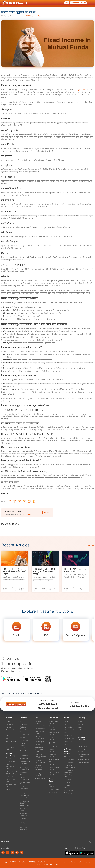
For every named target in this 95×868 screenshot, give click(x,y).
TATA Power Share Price (24, 810)
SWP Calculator (54, 759)
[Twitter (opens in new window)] (12, 852)
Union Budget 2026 (10, 748)
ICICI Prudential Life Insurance (68, 771)
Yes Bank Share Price (10, 781)
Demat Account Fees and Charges (40, 762)
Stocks (8, 721)
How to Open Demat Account (39, 775)
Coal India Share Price (25, 819)
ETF (7, 736)
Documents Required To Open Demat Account (40, 756)
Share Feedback (27, 514)
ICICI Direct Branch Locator (25, 778)
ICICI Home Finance (67, 786)
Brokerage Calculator (52, 755)
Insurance (9, 733)
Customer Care (25, 735)
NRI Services (24, 740)
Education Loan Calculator (54, 773)
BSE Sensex (67, 733)
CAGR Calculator (54, 765)
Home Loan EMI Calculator (54, 769)
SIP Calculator (53, 762)
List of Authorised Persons (83, 755)
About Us (23, 748)
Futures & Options (11, 741)
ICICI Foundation (69, 760)
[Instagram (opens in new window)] (8, 852)
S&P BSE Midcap (69, 739)
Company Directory (9, 790)
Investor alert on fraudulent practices (25, 763)
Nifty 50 (66, 721)
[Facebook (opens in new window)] (3, 852)
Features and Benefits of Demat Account (40, 749)
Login (67, 3)
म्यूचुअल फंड (81, 90)
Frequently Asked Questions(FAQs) (26, 769)
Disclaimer (7, 494)
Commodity (9, 727)
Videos (80, 727)
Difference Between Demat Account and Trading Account (40, 768)
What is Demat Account (39, 732)
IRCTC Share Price (11, 771)
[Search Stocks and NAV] (89, 3)
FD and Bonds (10, 730)
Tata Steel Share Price (11, 785)
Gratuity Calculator (52, 751)
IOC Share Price (10, 777)
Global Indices (68, 741)
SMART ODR (24, 758)
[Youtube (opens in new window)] (22, 852)
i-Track (80, 743)
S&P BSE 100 (68, 736)
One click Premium (26, 732)
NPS (7, 739)
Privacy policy (24, 756)
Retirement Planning (24, 728)
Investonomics (82, 733)
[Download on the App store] (72, 853)
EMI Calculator (54, 747)
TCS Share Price (25, 806)
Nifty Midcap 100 (69, 730)
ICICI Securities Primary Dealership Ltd (68, 792)
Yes (46, 513)
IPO (7, 744)
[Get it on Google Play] (87, 853)
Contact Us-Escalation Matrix (25, 752)
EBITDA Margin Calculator (54, 733)
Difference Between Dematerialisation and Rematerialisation (40, 725)
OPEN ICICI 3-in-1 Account (78, 3)
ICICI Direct (67, 783)
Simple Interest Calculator (54, 722)
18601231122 (48, 704)
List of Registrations (24, 788)
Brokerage (23, 724)
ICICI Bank (67, 757)
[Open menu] (93, 3)
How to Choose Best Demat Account (39, 743)
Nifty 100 (66, 724)
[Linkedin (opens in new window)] (17, 852)
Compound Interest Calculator (52, 728)
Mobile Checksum (83, 759)
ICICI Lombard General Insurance (69, 766)
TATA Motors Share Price (24, 829)
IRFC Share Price (11, 774)
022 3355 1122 (48, 708)
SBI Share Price (10, 762)
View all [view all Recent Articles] (90, 545)
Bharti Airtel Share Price (24, 814)
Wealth (22, 737)
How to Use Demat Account (39, 737)
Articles (80, 721)
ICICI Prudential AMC (68, 776)
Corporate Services (23, 744)
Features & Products (23, 773)
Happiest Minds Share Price (25, 802)
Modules (81, 730)
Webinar (81, 724)
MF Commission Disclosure (25, 783)
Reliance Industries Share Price (11, 766)
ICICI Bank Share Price (25, 824)
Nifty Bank (67, 744)
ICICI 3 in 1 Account (52, 786)
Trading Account (54, 792)
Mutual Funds (10, 724)
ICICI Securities (68, 763)
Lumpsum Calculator (52, 743)
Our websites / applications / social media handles (82, 749)
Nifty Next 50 (68, 727)
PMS (22, 721)
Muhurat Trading (40, 779)
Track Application (83, 762)
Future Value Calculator (53, 738)
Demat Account (54, 789)
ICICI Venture (68, 780)
